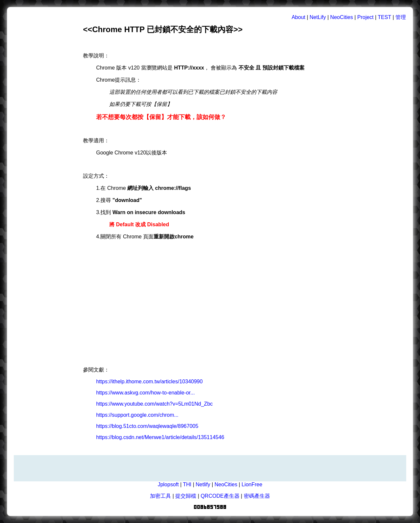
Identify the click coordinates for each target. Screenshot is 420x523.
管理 (401, 17)
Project (366, 17)
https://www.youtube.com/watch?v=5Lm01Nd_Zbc (154, 404)
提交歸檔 (186, 496)
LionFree (252, 484)
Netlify (203, 484)
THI (187, 484)
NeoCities (341, 17)
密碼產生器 (257, 496)
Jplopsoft (168, 484)
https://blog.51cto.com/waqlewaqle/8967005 (147, 426)
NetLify (318, 17)
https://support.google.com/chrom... (137, 415)
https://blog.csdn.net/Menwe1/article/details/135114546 (160, 437)
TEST (384, 17)
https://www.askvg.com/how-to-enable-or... (146, 393)
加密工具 (160, 496)
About (299, 17)
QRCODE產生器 (220, 496)
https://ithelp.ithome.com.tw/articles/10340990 (149, 382)
